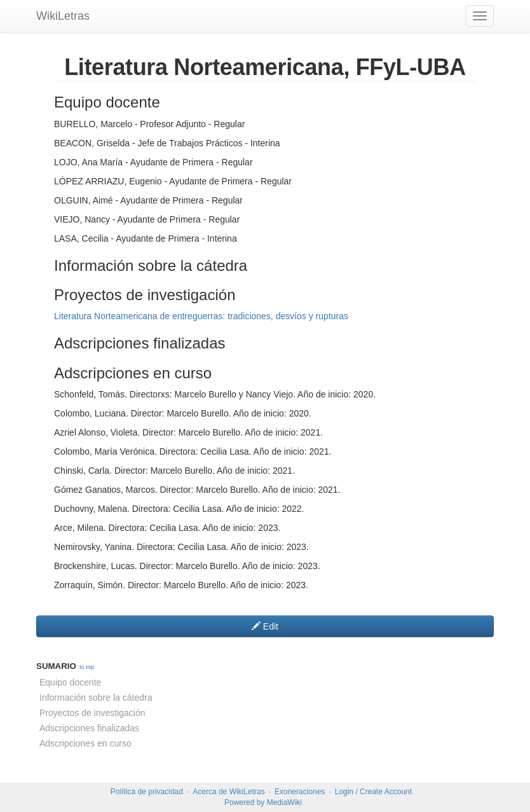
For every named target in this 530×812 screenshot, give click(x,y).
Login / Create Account (373, 792)
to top (87, 667)
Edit (265, 626)
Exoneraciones (300, 792)
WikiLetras (63, 16)
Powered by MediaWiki (263, 802)
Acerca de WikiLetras (228, 792)
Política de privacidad (147, 792)
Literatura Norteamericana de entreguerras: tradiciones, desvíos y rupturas (201, 316)
